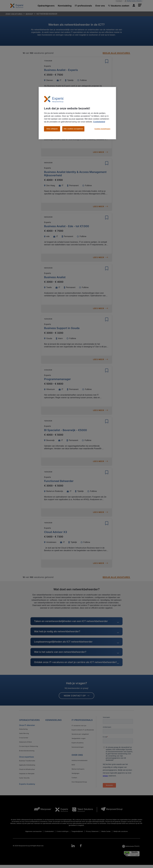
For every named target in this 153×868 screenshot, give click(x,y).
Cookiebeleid (99, 122)
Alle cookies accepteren (73, 129)
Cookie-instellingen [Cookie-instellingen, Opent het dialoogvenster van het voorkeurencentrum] (102, 129)
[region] (77, 113)
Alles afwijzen (52, 129)
